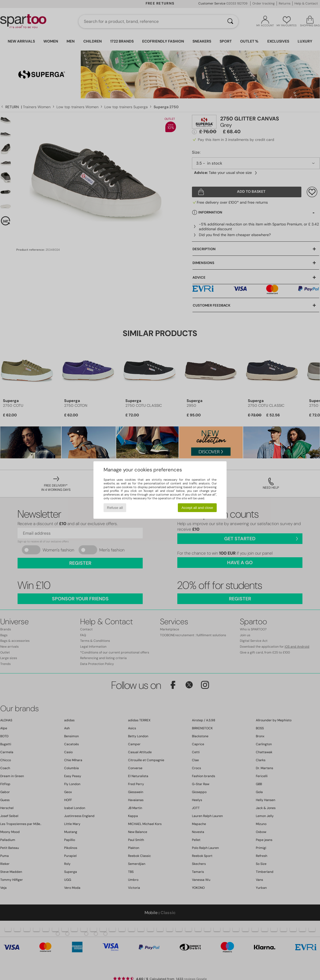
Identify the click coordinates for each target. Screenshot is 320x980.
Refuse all (115, 508)
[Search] (230, 22)
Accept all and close (197, 508)
